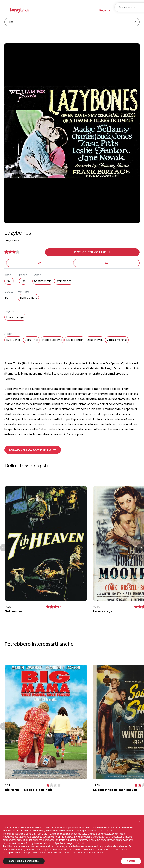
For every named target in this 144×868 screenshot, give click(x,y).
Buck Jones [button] (13, 340)
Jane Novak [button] (95, 340)
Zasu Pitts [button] (31, 340)
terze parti (53, 834)
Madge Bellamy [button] (52, 340)
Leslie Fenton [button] (75, 340)
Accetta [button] (131, 861)
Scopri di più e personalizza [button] (24, 861)
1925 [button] (9, 281)
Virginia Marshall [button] (117, 340)
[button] (92, 252)
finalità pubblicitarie (68, 840)
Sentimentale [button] (43, 281)
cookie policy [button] (105, 831)
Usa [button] (23, 281)
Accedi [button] (124, 10)
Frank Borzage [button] (15, 317)
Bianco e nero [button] (28, 298)
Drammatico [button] (64, 281)
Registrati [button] (106, 10)
